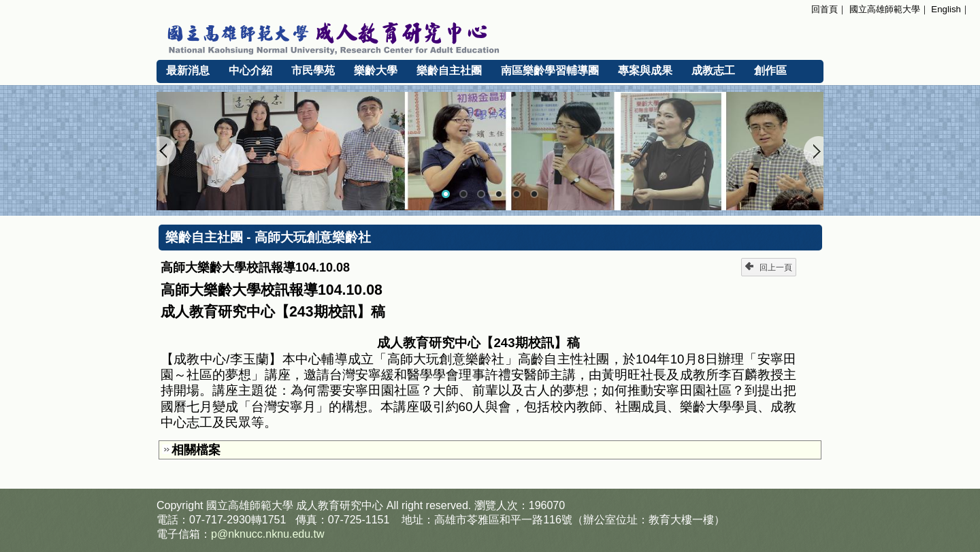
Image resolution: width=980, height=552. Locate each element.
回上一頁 (769, 267)
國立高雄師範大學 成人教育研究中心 (490, 36)
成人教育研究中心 (340, 505)
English (946, 9)
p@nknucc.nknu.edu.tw (268, 534)
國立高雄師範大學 (885, 9)
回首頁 (824, 9)
